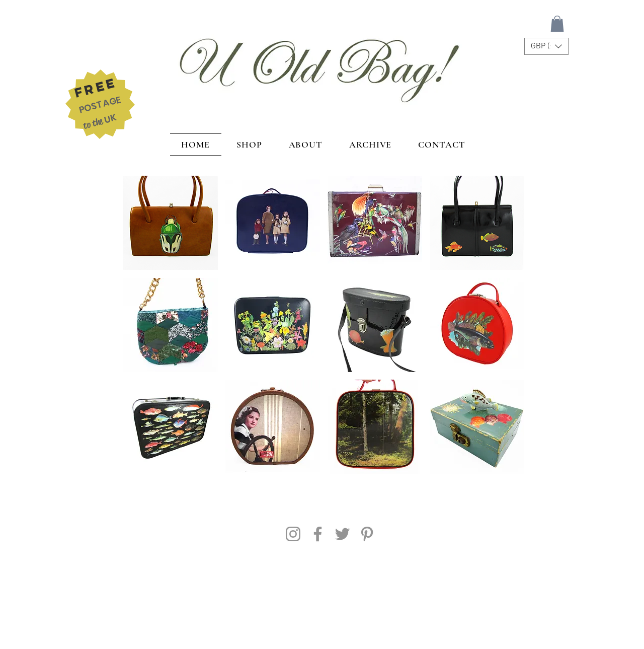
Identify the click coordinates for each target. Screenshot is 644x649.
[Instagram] (293, 534)
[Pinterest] (367, 534)
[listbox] (546, 46)
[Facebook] (318, 534)
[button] (557, 24)
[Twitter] (342, 534)
